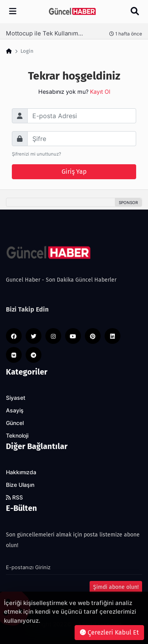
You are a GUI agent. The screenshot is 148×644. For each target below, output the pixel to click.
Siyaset (16, 398)
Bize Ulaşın (20, 485)
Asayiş (15, 410)
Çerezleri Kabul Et (109, 632)
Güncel (15, 423)
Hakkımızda (21, 472)
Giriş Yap (74, 172)
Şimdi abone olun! (116, 587)
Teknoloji (17, 436)
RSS (14, 497)
